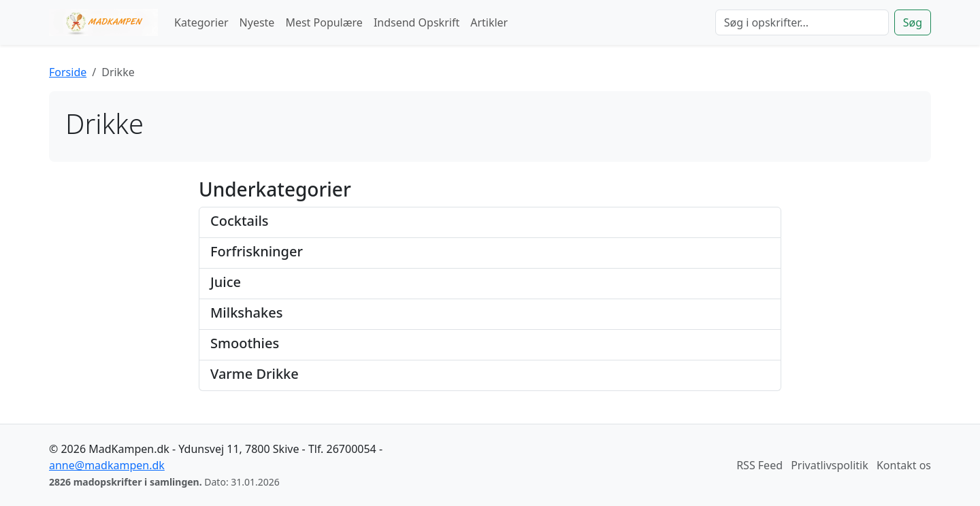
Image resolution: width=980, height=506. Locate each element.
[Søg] (802, 22)
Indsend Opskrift (416, 22)
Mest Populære (324, 22)
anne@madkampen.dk (107, 465)
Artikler (489, 22)
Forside (68, 72)
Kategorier (201, 22)
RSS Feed (759, 465)
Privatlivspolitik (830, 465)
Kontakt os (904, 465)
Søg (913, 22)
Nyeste (257, 22)
